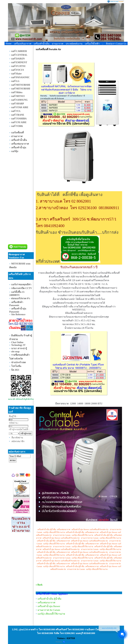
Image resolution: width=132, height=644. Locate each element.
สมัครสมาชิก (18, 441)
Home (9, 44)
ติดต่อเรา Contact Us (116, 44)
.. (103, 44)
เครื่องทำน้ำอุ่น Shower (80, 529)
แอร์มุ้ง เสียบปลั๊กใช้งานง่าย (54, 532)
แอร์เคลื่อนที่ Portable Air (99, 529)
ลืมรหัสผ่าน (17, 438)
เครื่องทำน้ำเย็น (42, 44)
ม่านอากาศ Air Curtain (62, 535)
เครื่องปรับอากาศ (23, 44)
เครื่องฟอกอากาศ (64, 529)
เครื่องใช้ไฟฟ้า (92, 44)
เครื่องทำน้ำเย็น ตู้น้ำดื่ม (46, 529)
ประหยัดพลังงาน (74, 44)
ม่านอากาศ (58, 44)
